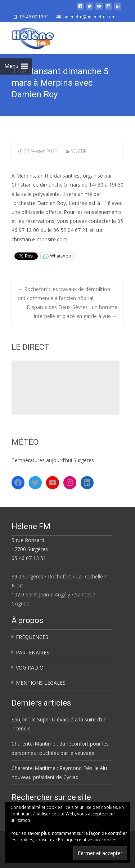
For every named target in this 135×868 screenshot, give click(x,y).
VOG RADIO (30, 668)
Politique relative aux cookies (88, 840)
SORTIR (79, 151)
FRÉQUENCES (32, 637)
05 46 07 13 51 (29, 558)
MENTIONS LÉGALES (41, 683)
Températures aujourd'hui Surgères (53, 460)
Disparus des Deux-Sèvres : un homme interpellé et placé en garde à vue (72, 312)
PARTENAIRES (33, 652)
